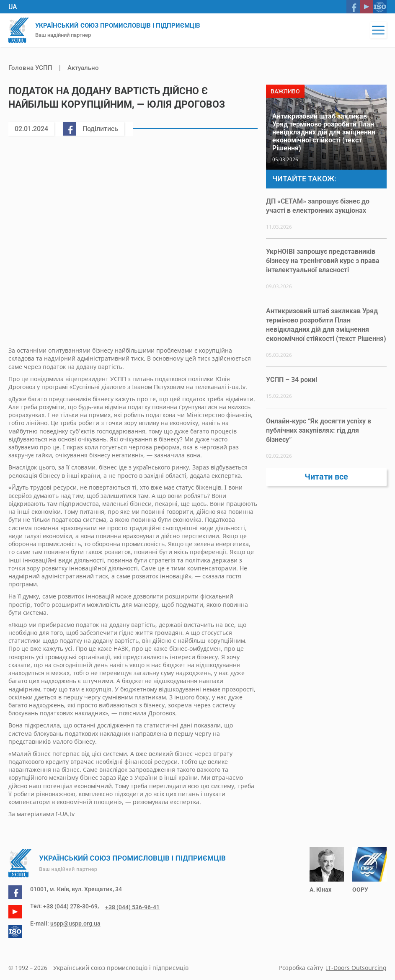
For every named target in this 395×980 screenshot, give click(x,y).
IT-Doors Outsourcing (356, 968)
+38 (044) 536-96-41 (127, 906)
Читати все (326, 480)
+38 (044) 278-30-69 (70, 906)
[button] (378, 30)
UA (13, 7)
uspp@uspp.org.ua (75, 922)
